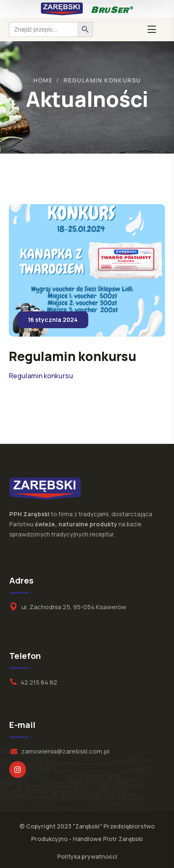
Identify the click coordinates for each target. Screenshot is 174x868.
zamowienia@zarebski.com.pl (65, 751)
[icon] (18, 770)
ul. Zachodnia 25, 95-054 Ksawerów (74, 607)
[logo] (62, 8)
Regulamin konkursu (41, 376)
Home (43, 80)
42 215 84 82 (39, 682)
